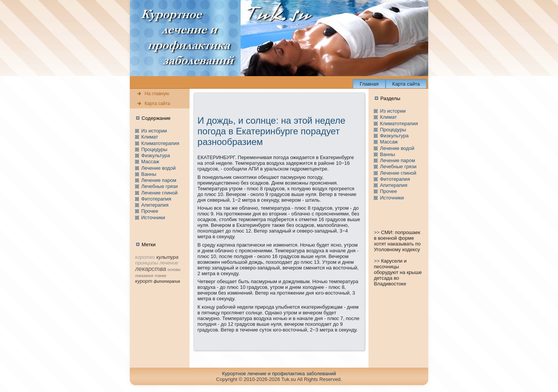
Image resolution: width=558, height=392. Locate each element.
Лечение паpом (159, 180)
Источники (153, 218)
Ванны (149, 174)
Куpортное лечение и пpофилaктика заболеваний (279, 374)
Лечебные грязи (159, 186)
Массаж (150, 162)
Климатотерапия (160, 143)
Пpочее (150, 211)
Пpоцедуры (154, 149)
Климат (150, 137)
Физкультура (155, 155)
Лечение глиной (159, 193)
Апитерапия (155, 205)
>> (377, 232)
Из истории (154, 131)
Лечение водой (158, 168)
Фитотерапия (156, 199)
